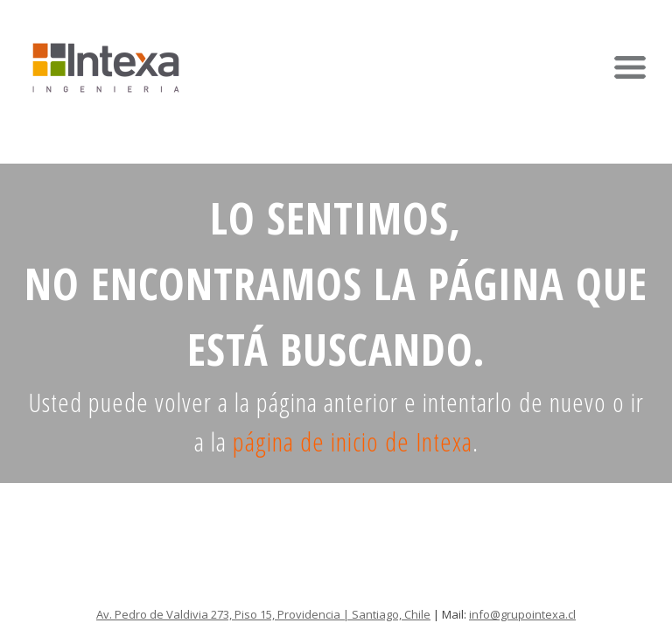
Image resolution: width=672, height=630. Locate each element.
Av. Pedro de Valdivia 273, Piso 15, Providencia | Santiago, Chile (263, 614)
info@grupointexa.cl (522, 614)
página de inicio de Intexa (353, 441)
